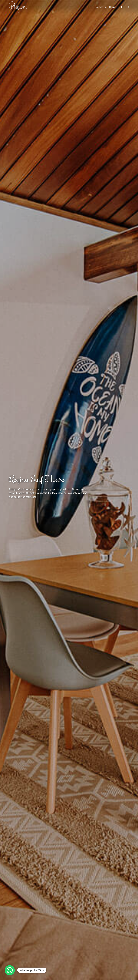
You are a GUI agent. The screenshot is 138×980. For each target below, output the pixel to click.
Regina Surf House (106, 7)
